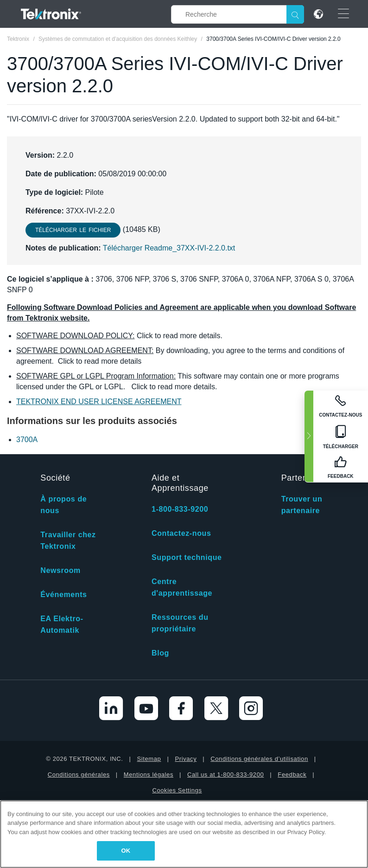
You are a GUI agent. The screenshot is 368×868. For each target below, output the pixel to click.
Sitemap (149, 759)
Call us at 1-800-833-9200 (225, 775)
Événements (63, 595)
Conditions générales (79, 775)
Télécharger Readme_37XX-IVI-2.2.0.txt (169, 248)
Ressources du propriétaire (180, 623)
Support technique (187, 557)
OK (126, 851)
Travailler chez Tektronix (68, 540)
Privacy (186, 759)
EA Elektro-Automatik (62, 624)
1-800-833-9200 (180, 509)
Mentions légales (149, 775)
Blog (160, 653)
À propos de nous (63, 505)
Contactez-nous (181, 533)
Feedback (292, 775)
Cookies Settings (177, 790)
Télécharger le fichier (73, 230)
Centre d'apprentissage (182, 587)
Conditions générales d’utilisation (259, 759)
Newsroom (60, 570)
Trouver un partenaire (302, 505)
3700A (27, 440)
